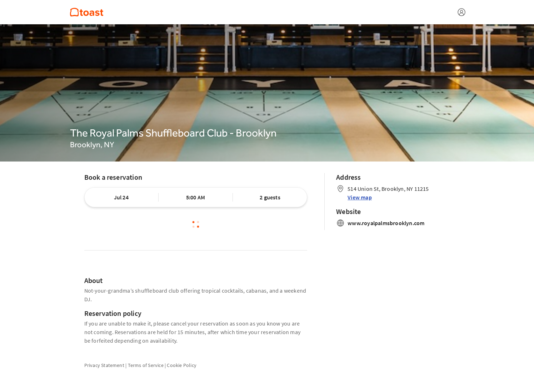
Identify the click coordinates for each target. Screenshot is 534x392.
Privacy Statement (104, 365)
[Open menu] (461, 12)
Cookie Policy (182, 365)
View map (360, 197)
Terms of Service (146, 365)
